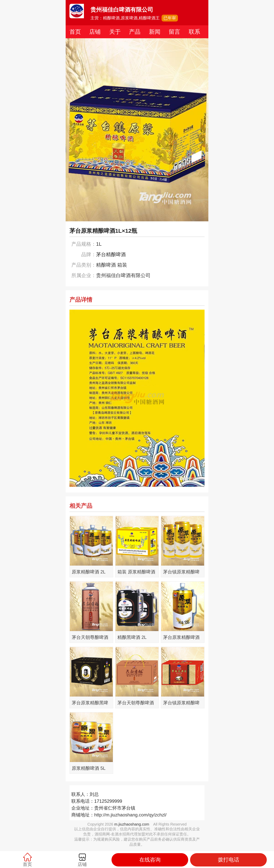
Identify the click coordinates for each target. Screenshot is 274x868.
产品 (135, 32)
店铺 (95, 32)
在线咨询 (150, 860)
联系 (194, 32)
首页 (75, 32)
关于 (115, 32)
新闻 (155, 32)
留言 (174, 32)
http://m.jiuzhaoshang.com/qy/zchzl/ (130, 815)
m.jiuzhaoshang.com (132, 824)
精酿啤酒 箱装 (112, 265)
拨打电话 (229, 860)
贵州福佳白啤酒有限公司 (123, 275)
